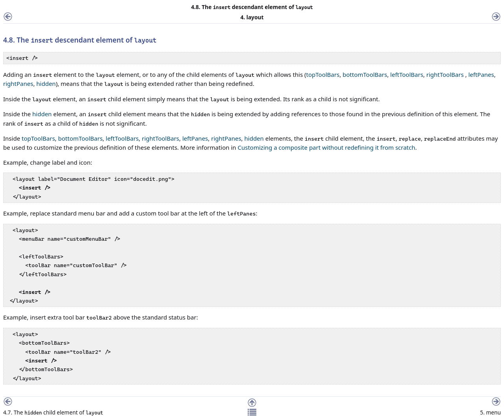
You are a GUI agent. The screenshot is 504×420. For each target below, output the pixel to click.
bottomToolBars (365, 74)
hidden (46, 84)
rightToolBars (445, 74)
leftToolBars (407, 74)
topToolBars (323, 74)
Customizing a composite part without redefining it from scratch (327, 147)
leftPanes (481, 74)
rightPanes (18, 84)
